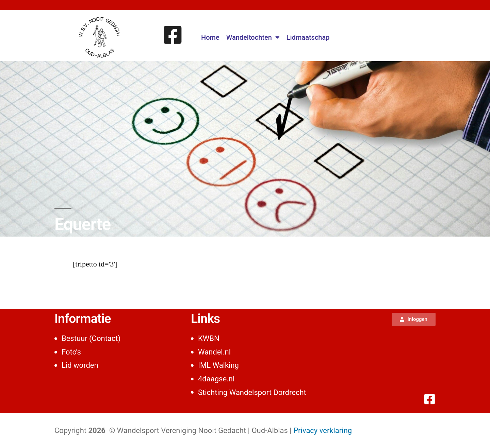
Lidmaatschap (308, 37)
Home (210, 37)
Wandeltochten (253, 37)
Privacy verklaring (323, 430)
